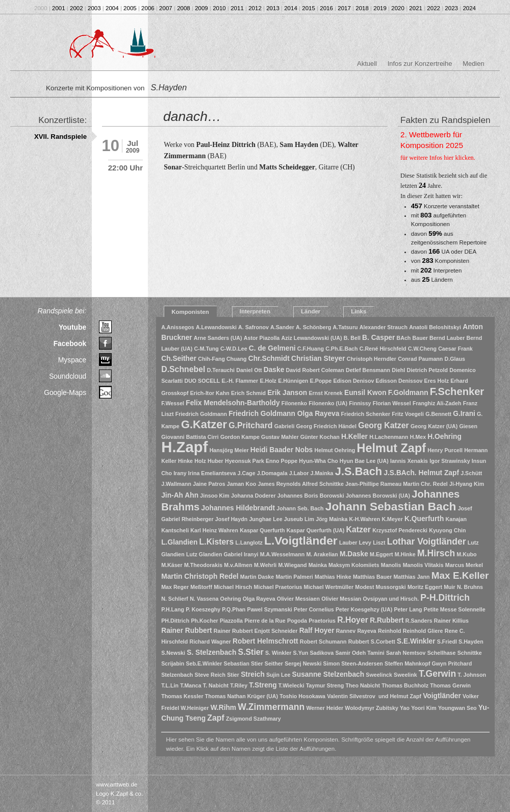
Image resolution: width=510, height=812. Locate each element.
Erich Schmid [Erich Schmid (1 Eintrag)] (248, 393)
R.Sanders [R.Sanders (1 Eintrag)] (419, 621)
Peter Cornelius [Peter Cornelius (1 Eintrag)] (314, 609)
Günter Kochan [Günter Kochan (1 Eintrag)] (320, 437)
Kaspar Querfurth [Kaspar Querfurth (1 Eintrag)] (262, 530)
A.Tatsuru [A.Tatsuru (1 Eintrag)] (346, 327)
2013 (273, 8)
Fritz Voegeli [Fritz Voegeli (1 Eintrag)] (408, 414)
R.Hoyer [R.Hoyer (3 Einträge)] (353, 620)
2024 (469, 8)
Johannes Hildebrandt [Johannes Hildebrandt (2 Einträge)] (238, 508)
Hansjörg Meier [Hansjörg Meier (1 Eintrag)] (229, 450)
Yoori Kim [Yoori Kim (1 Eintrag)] (424, 708)
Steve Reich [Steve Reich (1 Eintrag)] (210, 675)
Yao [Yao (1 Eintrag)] (405, 708)
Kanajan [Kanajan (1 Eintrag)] (456, 519)
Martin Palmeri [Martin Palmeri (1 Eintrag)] (294, 577)
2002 (76, 8)
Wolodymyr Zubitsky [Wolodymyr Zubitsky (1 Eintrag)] (372, 708)
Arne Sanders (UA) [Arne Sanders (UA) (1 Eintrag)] (218, 338)
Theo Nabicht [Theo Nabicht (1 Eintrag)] (363, 685)
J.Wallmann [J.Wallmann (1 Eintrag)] (176, 484)
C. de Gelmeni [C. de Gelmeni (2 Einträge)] (272, 348)
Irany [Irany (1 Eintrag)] (180, 473)
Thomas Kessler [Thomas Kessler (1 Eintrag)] (182, 696)
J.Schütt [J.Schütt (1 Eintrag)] (471, 473)
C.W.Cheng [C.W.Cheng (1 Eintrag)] (422, 349)
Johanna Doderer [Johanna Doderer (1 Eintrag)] (253, 496)
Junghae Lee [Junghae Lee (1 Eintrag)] (265, 519)
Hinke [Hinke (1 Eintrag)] (185, 461)
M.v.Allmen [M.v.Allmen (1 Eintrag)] (238, 565)
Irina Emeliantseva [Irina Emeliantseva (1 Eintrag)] (212, 473)
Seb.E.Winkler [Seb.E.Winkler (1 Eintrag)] (204, 663)
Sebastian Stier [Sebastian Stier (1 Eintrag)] (244, 663)
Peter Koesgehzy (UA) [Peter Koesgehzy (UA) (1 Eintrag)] (364, 609)
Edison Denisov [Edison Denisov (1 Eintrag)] (353, 381)
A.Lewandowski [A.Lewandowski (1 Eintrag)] (216, 327)
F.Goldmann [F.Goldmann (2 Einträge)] (408, 393)
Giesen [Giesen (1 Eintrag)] (469, 426)
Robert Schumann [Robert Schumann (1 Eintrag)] (323, 642)
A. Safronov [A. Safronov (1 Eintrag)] (253, 327)
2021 (416, 8)
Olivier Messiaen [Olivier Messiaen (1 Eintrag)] (298, 599)
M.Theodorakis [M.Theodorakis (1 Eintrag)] (203, 565)
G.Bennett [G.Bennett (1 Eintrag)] (438, 414)
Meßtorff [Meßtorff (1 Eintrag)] (201, 587)
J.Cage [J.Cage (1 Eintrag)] (247, 473)
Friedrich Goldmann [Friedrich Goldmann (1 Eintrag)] (201, 414)
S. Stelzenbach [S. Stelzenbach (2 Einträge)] (211, 653)
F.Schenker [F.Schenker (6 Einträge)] (457, 391)
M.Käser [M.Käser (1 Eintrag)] (172, 565)
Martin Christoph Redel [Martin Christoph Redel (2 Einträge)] (200, 576)
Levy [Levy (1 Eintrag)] (365, 543)
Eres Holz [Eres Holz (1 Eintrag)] (437, 381)
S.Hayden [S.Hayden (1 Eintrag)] (471, 642)
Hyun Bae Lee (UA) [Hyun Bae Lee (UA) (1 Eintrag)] (364, 461)
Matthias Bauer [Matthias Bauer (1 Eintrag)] (372, 577)
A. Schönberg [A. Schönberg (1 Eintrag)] (313, 327)
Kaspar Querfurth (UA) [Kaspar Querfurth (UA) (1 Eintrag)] (316, 530)
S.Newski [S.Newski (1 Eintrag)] (173, 653)
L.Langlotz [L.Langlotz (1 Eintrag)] (249, 543)
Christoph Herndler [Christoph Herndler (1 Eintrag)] (372, 359)
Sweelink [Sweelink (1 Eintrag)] (405, 675)
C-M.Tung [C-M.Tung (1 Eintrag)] (206, 349)
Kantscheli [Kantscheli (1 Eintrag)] (175, 530)
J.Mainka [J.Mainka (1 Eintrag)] (322, 473)
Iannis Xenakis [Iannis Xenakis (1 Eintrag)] (409, 461)
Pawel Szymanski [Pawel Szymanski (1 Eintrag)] (270, 609)
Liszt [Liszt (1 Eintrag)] (379, 543)
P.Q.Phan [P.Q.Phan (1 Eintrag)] (234, 609)
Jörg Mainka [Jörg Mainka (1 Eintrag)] (331, 519)
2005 (130, 8)
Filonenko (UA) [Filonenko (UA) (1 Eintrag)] (328, 403)
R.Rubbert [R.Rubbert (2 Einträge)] (387, 620)
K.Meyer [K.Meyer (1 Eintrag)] (392, 519)
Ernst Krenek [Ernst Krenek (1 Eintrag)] (325, 393)
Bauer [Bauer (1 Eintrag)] (420, 338)
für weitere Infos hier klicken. (438, 158)
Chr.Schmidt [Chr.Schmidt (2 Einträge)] (269, 359)
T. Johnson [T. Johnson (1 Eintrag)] (472, 675)
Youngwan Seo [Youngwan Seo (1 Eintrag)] (457, 708)
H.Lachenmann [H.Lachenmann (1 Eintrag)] (389, 437)
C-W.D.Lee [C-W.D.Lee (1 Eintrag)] (234, 349)
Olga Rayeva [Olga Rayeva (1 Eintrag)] (259, 599)
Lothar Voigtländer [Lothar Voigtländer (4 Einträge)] (427, 542)
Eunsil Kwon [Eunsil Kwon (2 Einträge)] (365, 393)
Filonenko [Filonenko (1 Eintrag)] (294, 403)
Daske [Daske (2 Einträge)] (274, 370)
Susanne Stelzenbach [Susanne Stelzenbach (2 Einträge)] (328, 674)
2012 (255, 8)
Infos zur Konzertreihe (420, 64)
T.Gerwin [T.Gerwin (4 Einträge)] (437, 674)
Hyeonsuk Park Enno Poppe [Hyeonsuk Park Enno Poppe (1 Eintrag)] (261, 461)
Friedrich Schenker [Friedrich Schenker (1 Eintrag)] (366, 414)
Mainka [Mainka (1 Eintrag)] (318, 565)
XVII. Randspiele (60, 137)
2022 (433, 8)
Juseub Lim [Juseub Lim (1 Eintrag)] (299, 519)
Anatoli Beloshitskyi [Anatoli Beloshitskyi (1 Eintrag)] (435, 327)
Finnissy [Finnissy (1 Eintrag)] (360, 403)
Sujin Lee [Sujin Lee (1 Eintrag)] (278, 675)
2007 (166, 8)
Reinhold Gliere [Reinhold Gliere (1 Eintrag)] (423, 631)
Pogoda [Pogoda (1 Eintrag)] (297, 621)
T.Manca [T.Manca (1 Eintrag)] (190, 685)
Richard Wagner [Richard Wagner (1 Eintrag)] (210, 642)
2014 (291, 8)
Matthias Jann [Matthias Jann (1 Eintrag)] (411, 577)
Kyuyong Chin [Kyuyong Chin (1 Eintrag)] (447, 530)
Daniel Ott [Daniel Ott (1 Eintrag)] (249, 370)
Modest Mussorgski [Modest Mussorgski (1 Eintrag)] (380, 587)
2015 (309, 8)
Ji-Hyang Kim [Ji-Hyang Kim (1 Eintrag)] (467, 484)
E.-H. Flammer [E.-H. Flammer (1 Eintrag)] (240, 381)
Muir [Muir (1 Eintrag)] (450, 587)
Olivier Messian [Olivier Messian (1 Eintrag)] (341, 599)
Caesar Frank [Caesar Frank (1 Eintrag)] (455, 349)
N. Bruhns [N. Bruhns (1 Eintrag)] (470, 587)
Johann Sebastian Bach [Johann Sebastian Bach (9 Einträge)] (391, 506)
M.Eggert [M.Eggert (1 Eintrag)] (381, 554)
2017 (344, 8)
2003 (94, 8)
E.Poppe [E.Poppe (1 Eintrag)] (321, 381)
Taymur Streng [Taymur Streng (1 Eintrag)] (325, 685)
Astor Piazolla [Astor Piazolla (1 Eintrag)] (262, 338)
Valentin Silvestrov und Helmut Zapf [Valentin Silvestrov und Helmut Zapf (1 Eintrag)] (374, 696)
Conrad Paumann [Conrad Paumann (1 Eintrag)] (420, 359)
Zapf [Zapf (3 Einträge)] (215, 718)
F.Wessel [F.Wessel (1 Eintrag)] (173, 403)
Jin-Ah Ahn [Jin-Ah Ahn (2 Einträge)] (180, 495)
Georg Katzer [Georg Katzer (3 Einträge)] (384, 425)
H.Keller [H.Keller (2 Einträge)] (354, 437)
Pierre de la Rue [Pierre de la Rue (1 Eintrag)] (265, 621)
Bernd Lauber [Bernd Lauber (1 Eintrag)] (447, 338)
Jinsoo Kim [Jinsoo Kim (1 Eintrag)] (214, 496)
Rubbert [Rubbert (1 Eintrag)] (359, 642)
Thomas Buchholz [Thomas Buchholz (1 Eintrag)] (405, 685)
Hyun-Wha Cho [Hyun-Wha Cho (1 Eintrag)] (318, 461)
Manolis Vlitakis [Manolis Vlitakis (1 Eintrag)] (423, 565)
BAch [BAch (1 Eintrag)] (404, 338)
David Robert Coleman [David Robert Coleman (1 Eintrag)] (315, 370)
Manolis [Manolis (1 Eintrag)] (391, 565)
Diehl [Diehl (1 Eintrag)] (398, 370)
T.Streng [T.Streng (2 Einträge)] (263, 685)
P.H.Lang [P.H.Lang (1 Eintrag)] (173, 609)
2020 (398, 8)
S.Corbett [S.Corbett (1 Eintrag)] (383, 642)
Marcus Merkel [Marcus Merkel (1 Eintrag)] (464, 565)
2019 (380, 8)
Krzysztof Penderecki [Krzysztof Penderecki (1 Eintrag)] (400, 530)
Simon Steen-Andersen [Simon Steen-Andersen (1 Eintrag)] (353, 663)
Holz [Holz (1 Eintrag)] (200, 461)
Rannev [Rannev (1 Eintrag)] (346, 631)
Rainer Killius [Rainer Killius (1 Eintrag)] (451, 621)
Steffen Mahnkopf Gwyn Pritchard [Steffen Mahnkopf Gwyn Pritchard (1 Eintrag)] (428, 663)
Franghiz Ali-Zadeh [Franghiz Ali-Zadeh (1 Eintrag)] (437, 403)
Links (359, 311)
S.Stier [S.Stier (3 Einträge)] (251, 652)
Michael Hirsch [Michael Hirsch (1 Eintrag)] (233, 587)
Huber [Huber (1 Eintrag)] (215, 461)
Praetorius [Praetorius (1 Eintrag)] (322, 621)
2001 (59, 8)
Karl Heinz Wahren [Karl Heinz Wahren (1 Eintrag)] (214, 530)
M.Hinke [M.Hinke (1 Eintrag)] (405, 554)
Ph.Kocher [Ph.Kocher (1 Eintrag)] (204, 621)
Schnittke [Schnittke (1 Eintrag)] (470, 653)
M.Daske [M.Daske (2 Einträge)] (354, 554)
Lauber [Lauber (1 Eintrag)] (348, 543)
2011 (237, 8)
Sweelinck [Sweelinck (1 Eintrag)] (379, 675)
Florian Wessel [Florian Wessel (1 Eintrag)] (392, 403)
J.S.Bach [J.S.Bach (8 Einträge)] (359, 471)
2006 (148, 8)
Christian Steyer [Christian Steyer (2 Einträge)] (318, 359)
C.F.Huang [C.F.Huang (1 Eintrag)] (311, 349)
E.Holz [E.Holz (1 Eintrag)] (268, 381)
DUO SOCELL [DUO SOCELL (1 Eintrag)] (202, 381)
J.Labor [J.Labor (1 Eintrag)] (299, 473)
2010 (219, 8)
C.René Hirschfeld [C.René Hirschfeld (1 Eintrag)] (383, 349)
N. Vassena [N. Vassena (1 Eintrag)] (204, 599)
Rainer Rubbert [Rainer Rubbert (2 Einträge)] (186, 631)
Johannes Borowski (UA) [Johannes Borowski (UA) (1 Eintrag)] (378, 496)
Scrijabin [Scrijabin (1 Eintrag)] (173, 663)
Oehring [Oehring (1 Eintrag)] (231, 599)
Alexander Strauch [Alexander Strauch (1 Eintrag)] (384, 327)
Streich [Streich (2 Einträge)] (253, 674)
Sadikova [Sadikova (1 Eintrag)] (322, 653)
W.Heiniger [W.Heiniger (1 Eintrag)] (195, 708)
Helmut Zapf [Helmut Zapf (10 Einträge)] (391, 448)
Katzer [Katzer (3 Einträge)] (359, 530)
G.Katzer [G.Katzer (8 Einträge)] (204, 424)
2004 (112, 8)
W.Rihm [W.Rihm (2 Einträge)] (223, 708)
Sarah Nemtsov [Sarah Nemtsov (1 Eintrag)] (406, 653)
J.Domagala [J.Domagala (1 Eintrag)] (272, 473)
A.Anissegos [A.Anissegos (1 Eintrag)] (178, 327)
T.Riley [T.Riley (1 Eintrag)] (239, 685)
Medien (473, 64)
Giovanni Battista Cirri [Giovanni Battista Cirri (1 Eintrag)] (190, 437)
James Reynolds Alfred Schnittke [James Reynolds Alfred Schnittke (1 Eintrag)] (300, 484)
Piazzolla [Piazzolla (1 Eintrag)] (231, 621)
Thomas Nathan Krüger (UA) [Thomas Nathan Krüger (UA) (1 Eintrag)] (241, 696)
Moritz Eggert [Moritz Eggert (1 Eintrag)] (425, 587)
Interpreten (255, 311)
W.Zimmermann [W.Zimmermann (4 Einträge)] (271, 707)
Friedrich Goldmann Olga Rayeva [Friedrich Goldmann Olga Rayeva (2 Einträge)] (284, 414)
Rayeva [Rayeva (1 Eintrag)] (366, 631)
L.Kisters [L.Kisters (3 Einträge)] (217, 542)
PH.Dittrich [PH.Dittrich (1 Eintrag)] (175, 621)
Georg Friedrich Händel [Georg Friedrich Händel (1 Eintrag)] (326, 426)
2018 (362, 8)
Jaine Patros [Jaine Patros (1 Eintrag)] (209, 484)
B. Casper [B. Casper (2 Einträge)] (378, 338)
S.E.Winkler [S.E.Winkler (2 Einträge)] (416, 641)
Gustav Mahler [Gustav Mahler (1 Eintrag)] (280, 437)
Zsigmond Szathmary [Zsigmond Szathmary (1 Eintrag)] (253, 719)
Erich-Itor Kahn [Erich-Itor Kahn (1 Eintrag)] (210, 393)
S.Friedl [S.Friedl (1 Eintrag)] (447, 642)
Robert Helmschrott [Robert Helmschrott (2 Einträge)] (265, 641)
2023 (451, 8)
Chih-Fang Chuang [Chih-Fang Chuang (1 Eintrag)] (222, 359)
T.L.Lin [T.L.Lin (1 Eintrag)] (170, 685)
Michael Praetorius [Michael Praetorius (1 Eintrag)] (278, 587)
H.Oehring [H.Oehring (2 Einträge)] (444, 437)
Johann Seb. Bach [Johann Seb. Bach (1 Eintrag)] (300, 508)
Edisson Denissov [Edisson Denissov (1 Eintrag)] (399, 381)
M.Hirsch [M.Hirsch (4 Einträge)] (436, 553)
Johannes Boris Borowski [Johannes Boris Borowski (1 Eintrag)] (311, 496)
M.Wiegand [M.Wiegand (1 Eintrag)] (292, 565)
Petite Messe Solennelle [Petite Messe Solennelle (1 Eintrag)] (455, 609)
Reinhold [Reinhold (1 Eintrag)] (390, 631)
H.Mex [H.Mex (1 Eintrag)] (418, 437)
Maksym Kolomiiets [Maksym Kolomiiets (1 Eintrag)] (354, 565)
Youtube (72, 327)
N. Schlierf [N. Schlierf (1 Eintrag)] (175, 599)
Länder (311, 311)
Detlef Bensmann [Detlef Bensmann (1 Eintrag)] (368, 370)
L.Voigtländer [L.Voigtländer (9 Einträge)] (301, 540)
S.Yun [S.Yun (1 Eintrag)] (301, 653)
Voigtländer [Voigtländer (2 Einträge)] (442, 696)
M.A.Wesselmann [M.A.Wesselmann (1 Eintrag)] (282, 554)
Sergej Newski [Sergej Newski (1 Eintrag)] (303, 663)
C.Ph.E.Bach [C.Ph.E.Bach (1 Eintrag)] (341, 349)
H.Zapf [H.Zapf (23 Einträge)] (184, 447)
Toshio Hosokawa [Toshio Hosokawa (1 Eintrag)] (302, 696)
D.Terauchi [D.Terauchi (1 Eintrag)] (221, 370)
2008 (184, 8)
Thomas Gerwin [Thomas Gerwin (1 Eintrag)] (450, 685)
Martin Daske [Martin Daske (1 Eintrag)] (257, 577)
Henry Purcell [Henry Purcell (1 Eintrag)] (445, 450)
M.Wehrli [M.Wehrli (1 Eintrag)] (265, 565)
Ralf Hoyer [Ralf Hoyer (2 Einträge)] (317, 631)
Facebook (70, 343)
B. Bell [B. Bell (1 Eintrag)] (352, 338)
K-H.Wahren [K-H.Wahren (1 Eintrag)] (365, 519)
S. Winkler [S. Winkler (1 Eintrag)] (278, 653)
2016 (326, 8)
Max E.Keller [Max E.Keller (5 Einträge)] (460, 575)
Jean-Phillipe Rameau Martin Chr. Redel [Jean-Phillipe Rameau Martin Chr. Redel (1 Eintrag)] (397, 484)
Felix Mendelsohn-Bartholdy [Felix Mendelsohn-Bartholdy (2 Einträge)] (233, 403)
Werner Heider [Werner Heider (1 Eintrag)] (325, 708)
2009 (201, 8)
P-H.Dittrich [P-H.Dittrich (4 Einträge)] (445, 598)
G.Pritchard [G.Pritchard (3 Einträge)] (250, 425)
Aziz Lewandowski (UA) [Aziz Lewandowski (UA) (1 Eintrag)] (311, 338)
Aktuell (367, 64)
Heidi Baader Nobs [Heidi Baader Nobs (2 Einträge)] (282, 450)
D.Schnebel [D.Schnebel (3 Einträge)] (183, 369)
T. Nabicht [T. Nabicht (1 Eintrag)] (216, 685)
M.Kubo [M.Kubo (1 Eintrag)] (466, 554)
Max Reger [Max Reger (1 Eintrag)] (175, 587)
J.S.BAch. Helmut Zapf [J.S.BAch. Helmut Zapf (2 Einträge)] (421, 473)
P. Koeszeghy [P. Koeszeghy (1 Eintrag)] (203, 609)
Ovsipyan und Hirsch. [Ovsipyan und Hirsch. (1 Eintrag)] (391, 599)
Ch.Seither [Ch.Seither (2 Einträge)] (179, 359)
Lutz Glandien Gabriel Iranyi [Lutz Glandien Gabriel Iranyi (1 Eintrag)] (222, 554)
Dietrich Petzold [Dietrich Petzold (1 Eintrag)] (428, 370)
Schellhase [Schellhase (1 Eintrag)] (442, 653)
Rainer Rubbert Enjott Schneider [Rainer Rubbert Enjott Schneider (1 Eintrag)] (256, 631)
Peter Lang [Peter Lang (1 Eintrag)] (408, 609)
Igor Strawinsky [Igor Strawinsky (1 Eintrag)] (450, 461)
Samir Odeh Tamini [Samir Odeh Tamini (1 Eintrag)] (360, 653)
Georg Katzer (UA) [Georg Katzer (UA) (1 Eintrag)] (434, 426)
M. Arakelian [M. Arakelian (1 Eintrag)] (322, 554)
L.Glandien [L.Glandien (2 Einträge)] (179, 542)
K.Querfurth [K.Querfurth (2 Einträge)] (424, 519)
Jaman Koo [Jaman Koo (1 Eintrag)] (241, 484)
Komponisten (190, 312)
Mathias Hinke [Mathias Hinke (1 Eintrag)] (333, 577)
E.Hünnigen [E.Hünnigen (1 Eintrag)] (293, 381)
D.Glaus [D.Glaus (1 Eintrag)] (455, 359)
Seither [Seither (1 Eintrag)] (274, 663)
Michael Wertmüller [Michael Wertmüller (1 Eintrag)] (329, 587)
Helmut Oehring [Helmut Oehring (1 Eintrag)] (335, 450)
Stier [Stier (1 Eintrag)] (233, 675)
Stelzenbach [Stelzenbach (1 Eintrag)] (177, 675)
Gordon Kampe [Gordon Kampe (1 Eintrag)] (240, 437)
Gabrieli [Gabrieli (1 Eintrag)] (285, 426)
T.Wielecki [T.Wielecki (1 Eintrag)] (291, 685)
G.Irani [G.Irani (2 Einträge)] (464, 414)
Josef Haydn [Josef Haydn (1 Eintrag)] (231, 519)
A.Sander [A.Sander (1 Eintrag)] (282, 327)
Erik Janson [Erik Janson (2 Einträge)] (287, 393)
